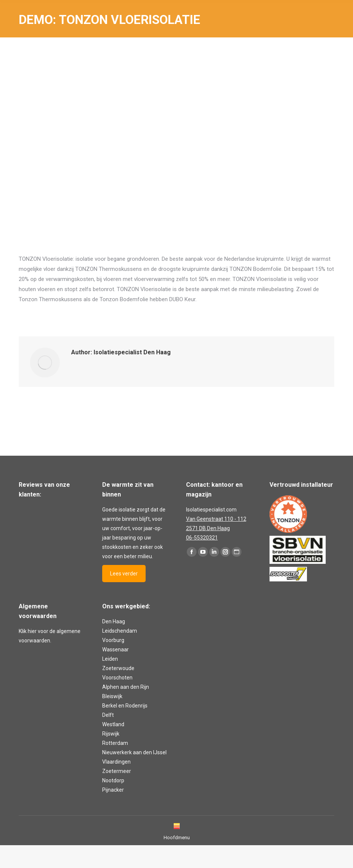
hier (32, 631)
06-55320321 (202, 538)
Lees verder (124, 574)
